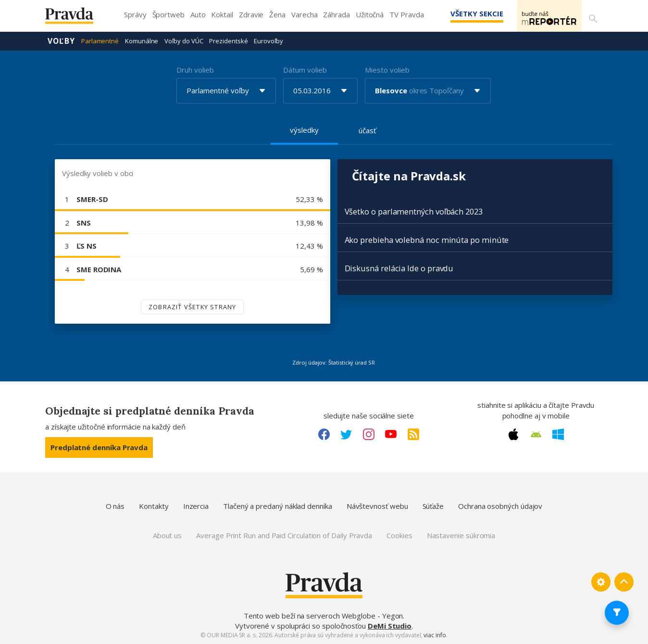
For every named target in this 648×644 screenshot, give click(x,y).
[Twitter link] (346, 434)
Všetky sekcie (463, 13)
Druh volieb (195, 69)
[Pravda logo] (76, 18)
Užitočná (370, 14)
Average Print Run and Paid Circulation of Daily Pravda (284, 535)
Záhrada (336, 14)
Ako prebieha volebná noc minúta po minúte (427, 239)
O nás (115, 505)
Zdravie (251, 14)
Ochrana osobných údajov (500, 505)
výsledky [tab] (304, 129)
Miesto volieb (387, 69)
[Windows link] (558, 434)
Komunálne (142, 40)
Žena (277, 14)
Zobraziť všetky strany (192, 306)
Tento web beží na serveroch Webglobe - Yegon (324, 615)
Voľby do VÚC (184, 40)
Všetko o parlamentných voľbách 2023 (414, 211)
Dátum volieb (305, 69)
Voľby (61, 40)
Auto (198, 14)
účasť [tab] (367, 130)
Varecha (304, 14)
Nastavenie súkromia (461, 535)
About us (167, 535)
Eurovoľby (268, 40)
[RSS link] (413, 434)
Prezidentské (228, 40)
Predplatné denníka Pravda (99, 447)
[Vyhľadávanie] (591, 16)
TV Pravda (406, 14)
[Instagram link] (369, 434)
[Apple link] (513, 434)
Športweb (168, 14)
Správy (135, 14)
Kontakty (154, 505)
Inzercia (196, 505)
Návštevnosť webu (377, 505)
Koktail (222, 14)
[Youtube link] (391, 434)
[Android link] (536, 434)
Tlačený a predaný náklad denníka (278, 505)
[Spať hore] (624, 581)
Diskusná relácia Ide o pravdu (399, 268)
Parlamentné (100, 40)
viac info (435, 635)
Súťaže (433, 505)
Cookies (399, 535)
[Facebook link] (324, 434)
